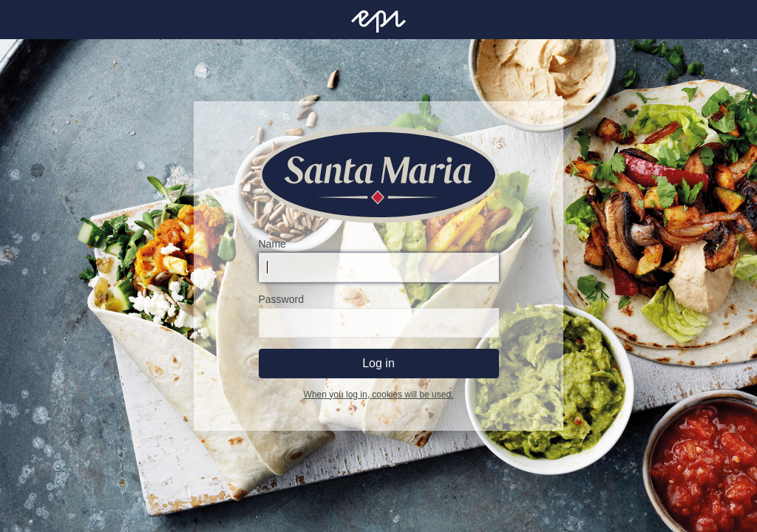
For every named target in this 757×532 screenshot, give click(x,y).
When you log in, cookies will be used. (379, 395)
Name (272, 244)
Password (281, 299)
